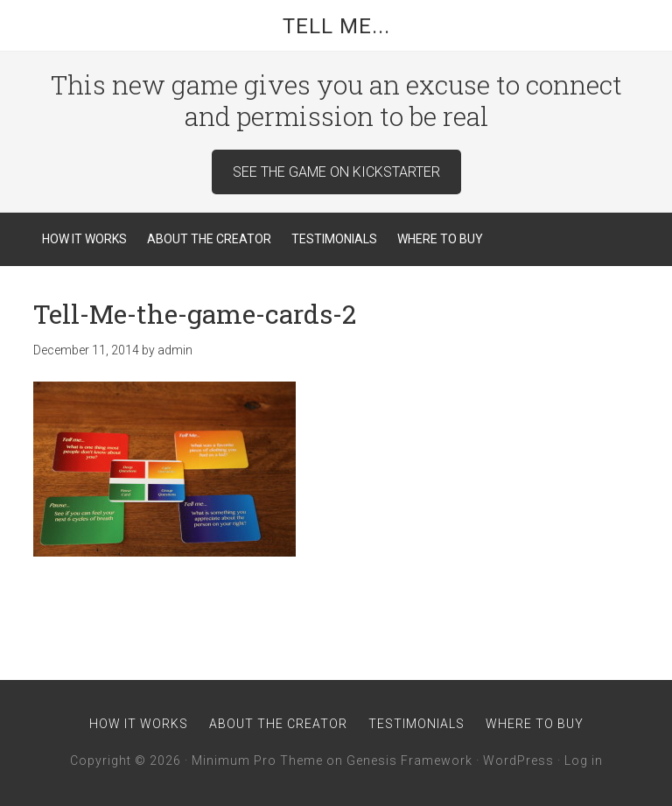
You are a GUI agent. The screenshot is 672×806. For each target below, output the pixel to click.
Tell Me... (336, 26)
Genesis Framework (409, 760)
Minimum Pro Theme (257, 760)
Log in (584, 760)
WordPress (518, 760)
